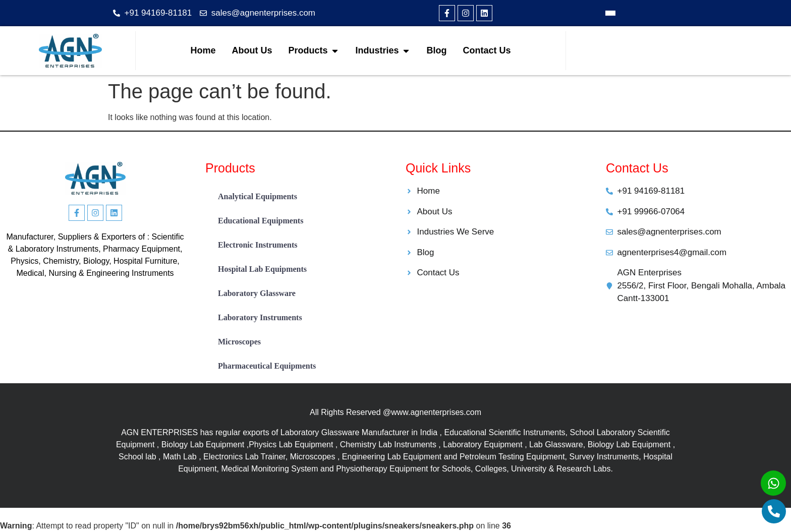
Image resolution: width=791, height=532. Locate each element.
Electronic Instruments (258, 245)
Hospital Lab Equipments (262, 269)
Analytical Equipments (258, 196)
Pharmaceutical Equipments (267, 366)
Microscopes (239, 342)
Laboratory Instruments (260, 317)
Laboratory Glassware (257, 293)
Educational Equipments (261, 221)
